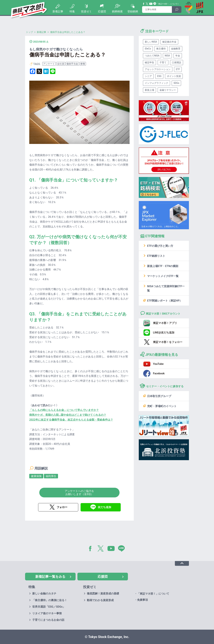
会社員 (61, 64)
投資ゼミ (86, 11)
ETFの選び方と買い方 (160, 246)
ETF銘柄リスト (156, 256)
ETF (178, 69)
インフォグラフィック (156, 83)
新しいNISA (151, 42)
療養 (83, 64)
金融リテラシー (168, 90)
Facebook (144, 4)
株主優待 (161, 49)
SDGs (176, 83)
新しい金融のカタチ (44, 593)
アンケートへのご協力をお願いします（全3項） (79, 493)
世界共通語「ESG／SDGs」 (49, 607)
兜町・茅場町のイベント (162, 406)
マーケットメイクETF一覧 (163, 276)
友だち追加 (104, 507)
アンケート (49, 64)
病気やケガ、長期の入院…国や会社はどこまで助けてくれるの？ (68, 415)
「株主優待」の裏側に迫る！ (50, 600)
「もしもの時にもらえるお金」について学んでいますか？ (64, 410)
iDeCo (148, 49)
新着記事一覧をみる (50, 577)
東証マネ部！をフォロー (168, 342)
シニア (148, 76)
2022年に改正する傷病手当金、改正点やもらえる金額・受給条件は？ (71, 420)
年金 (178, 56)
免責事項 (142, 600)
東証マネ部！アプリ (165, 323)
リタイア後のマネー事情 (47, 613)
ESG (159, 76)
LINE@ (123, 549)
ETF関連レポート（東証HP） (165, 301)
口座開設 (177, 62)
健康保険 (36, 476)
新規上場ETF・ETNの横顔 (163, 266)
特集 (72, 11)
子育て (163, 62)
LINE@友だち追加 (164, 333)
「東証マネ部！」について (167, 4)
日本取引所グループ (159, 396)
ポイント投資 (174, 76)
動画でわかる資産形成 (100, 600)
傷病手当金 (72, 64)
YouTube (151, 4)
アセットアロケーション (158, 69)
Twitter (147, 4)
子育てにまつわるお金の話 (48, 620)
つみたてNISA (152, 56)
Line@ (155, 4)
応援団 (102, 11)
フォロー (62, 507)
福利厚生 (51, 476)
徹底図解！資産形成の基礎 (103, 593)
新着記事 (58, 11)
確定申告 (149, 62)
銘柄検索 (117, 11)
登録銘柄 (133, 11)
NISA (167, 56)
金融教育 (176, 49)
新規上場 (149, 90)
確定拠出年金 (169, 42)
